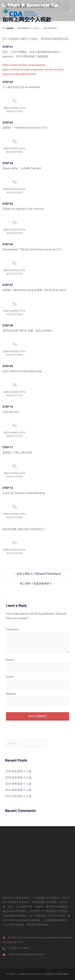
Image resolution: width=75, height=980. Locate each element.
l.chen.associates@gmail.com (26, 954)
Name (10, 660)
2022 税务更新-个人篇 (18, 796)
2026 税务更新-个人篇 (18, 771)
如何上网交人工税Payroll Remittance (39, 574)
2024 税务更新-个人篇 (18, 784)
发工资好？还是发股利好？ (36, 583)
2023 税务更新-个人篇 (18, 790)
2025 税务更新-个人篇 (18, 778)
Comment (13, 629)
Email (10, 677)
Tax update (50, 28)
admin (10, 28)
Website (11, 694)
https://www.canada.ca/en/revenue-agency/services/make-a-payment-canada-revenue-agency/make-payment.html (33, 70)
